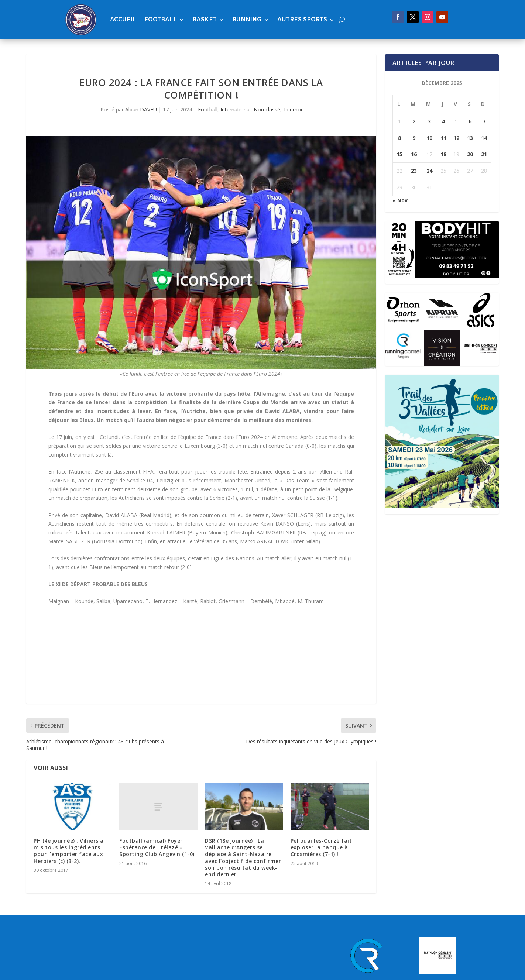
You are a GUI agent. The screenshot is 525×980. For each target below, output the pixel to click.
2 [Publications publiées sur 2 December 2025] (414, 121)
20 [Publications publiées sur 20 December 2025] (470, 154)
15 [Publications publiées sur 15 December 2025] (399, 154)
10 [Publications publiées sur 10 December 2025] (429, 138)
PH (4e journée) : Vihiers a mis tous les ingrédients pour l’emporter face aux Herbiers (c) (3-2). (69, 851)
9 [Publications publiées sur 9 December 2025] (414, 138)
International (236, 109)
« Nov (400, 200)
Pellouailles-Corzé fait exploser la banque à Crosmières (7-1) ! (321, 847)
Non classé (267, 109)
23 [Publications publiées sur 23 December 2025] (414, 171)
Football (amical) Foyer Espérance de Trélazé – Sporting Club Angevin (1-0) (157, 847)
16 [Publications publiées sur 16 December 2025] (414, 154)
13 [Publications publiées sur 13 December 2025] (470, 138)
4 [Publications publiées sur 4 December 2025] (443, 121)
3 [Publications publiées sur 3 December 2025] (429, 121)
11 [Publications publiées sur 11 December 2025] (443, 138)
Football (161, 20)
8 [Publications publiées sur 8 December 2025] (399, 138)
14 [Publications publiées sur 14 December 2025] (484, 138)
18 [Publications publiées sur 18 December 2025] (443, 154)
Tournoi (293, 109)
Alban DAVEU (141, 109)
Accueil (123, 20)
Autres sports (302, 20)
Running (247, 20)
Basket (205, 20)
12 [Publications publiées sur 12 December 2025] (456, 138)
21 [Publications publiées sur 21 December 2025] (484, 154)
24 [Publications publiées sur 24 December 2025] (429, 171)
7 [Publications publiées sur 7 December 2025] (484, 121)
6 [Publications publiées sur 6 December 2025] (470, 121)
